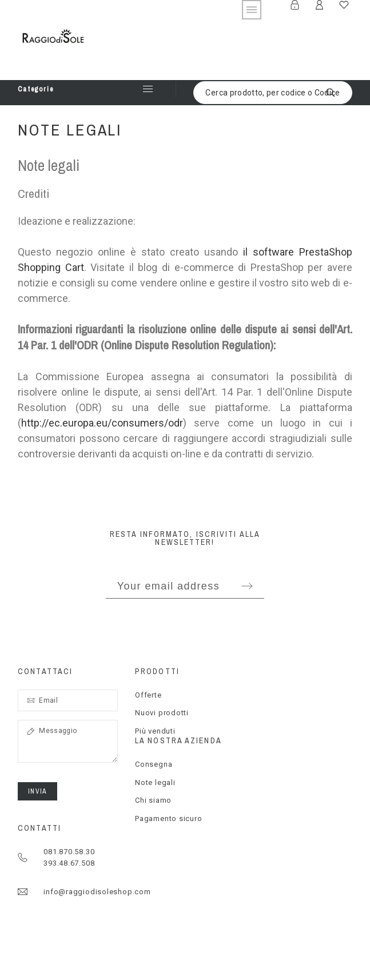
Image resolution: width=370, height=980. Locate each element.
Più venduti (155, 731)
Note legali (155, 782)
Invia (37, 791)
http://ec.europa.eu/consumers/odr (102, 423)
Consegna (154, 764)
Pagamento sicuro (168, 818)
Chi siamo (153, 800)
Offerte (148, 695)
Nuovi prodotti (162, 713)
